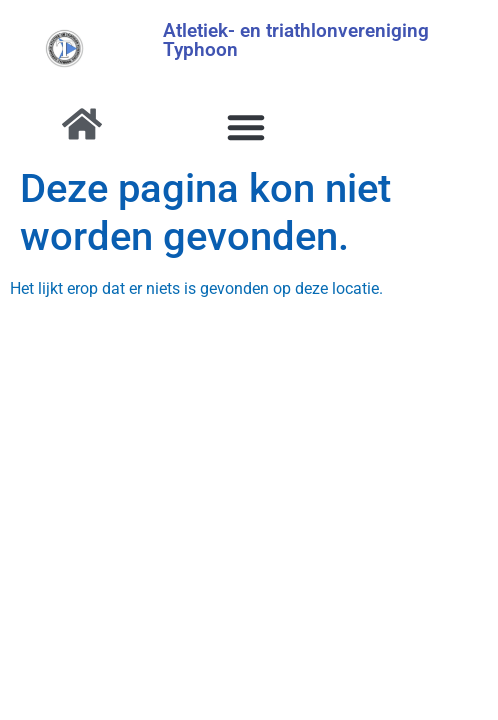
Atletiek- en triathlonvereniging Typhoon (296, 40)
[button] (246, 127)
